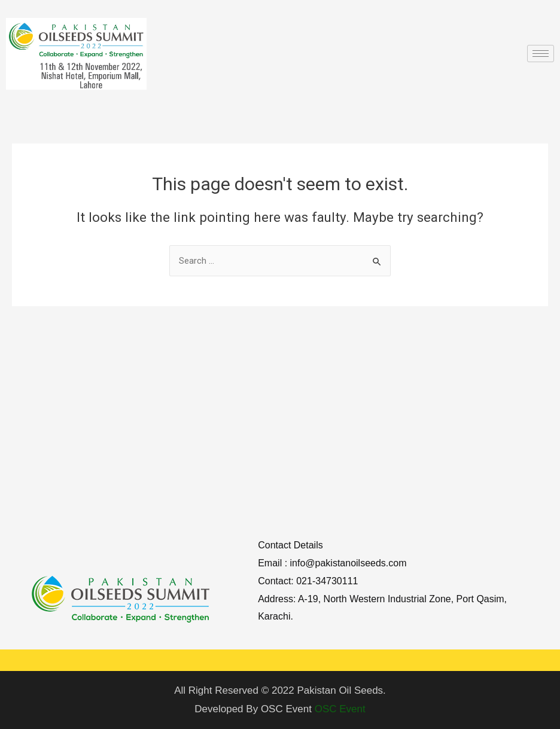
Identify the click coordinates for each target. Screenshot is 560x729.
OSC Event (340, 709)
